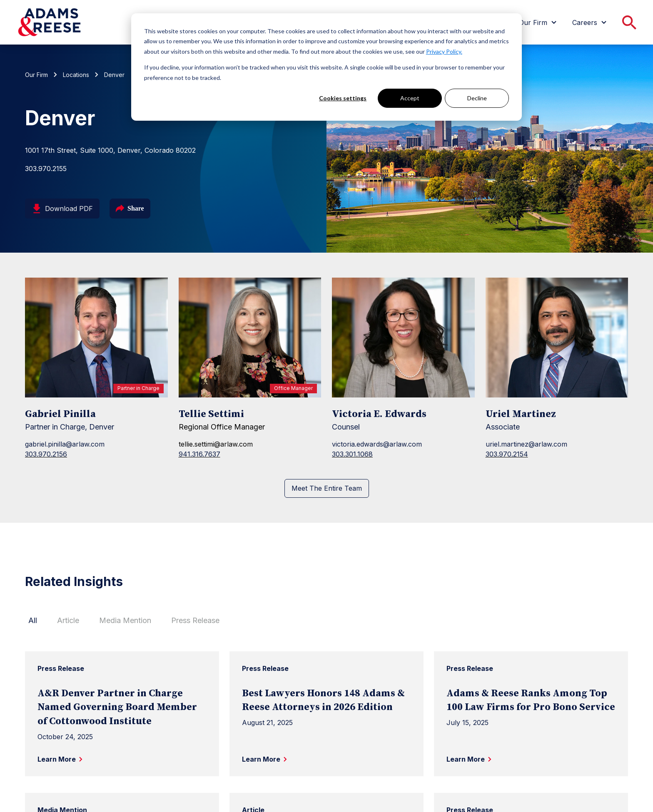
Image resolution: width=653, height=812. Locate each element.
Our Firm (36, 75)
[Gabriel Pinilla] (96, 338)
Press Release (195, 620)
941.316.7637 (199, 454)
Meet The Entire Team (327, 488)
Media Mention (125, 620)
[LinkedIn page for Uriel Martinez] (491, 474)
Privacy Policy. (444, 51)
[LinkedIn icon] (30, 474)
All (33, 620)
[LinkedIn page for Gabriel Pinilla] (30, 474)
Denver (114, 75)
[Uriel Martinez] (557, 338)
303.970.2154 (507, 454)
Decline (477, 98)
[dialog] (326, 67)
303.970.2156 (46, 454)
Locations (76, 75)
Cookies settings (343, 98)
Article (68, 620)
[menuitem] (539, 22)
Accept (410, 98)
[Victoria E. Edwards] (403, 338)
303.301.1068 (352, 454)
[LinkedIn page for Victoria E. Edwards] (337, 474)
